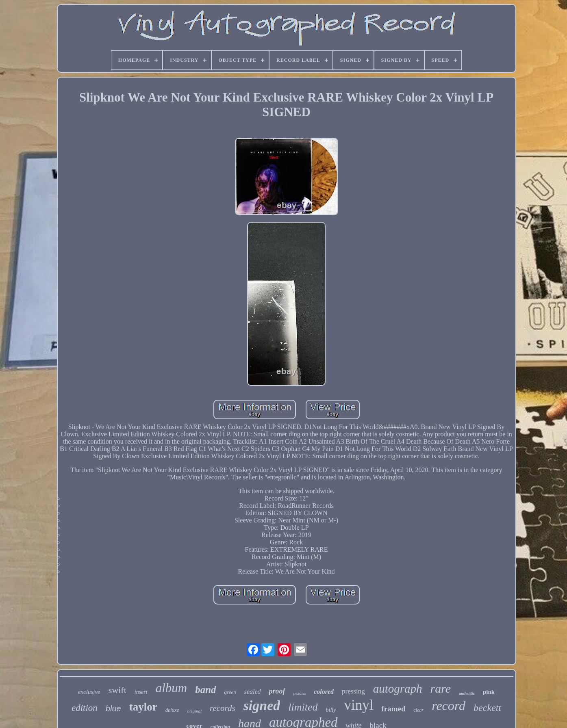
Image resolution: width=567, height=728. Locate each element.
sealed (253, 692)
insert (141, 692)
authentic (467, 693)
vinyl (358, 705)
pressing (353, 691)
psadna (300, 693)
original (194, 711)
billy (331, 710)
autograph (398, 689)
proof (277, 691)
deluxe (172, 710)
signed (262, 705)
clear (418, 710)
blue (113, 708)
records (223, 708)
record (449, 706)
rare (441, 688)
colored (324, 692)
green (230, 692)
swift (117, 690)
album (172, 688)
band (205, 690)
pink (489, 692)
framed (393, 709)
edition (85, 708)
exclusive (89, 692)
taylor (143, 707)
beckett (487, 708)
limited (303, 707)
